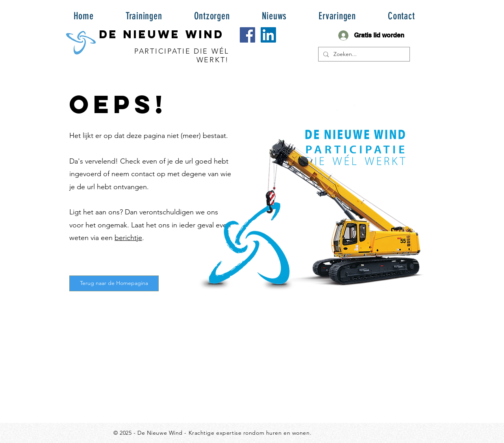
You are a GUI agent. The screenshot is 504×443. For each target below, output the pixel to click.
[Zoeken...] (363, 54)
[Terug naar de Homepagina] (114, 283)
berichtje (128, 238)
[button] (144, 16)
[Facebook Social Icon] (247, 35)
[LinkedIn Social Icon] (268, 35)
